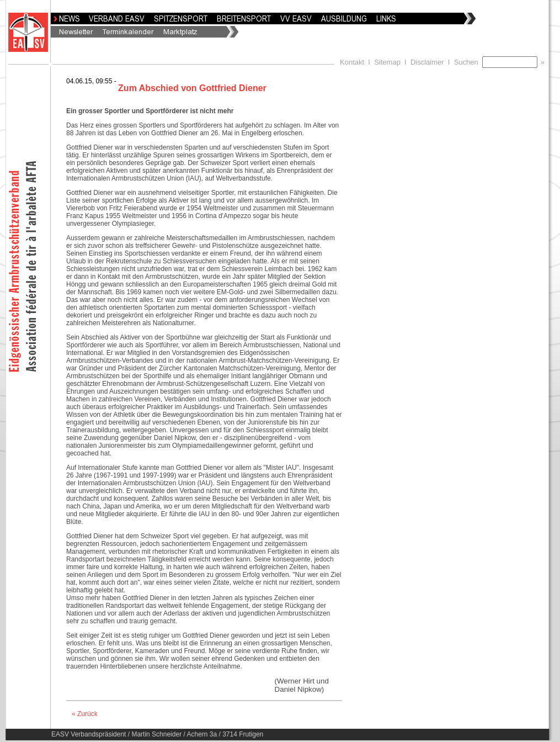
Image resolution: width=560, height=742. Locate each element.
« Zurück (85, 714)
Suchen (468, 62)
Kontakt (352, 62)
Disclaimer (427, 62)
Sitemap (387, 62)
